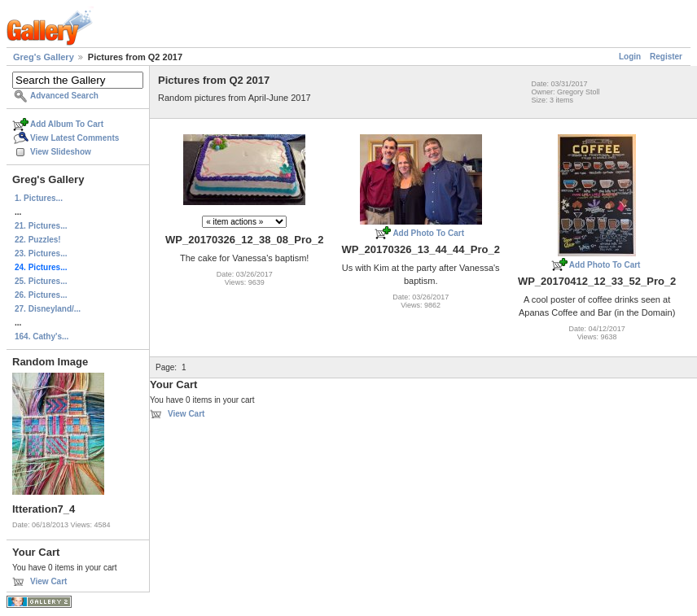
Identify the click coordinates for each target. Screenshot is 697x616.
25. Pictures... (41, 281)
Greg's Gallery (44, 57)
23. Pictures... (41, 253)
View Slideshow (61, 152)
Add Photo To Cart (428, 233)
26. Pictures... (41, 295)
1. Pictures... (39, 198)
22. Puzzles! (38, 240)
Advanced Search (64, 96)
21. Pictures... (41, 226)
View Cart (48, 581)
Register (666, 57)
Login (630, 57)
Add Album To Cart (67, 124)
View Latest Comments (75, 138)
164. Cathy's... (42, 336)
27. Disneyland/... (48, 309)
